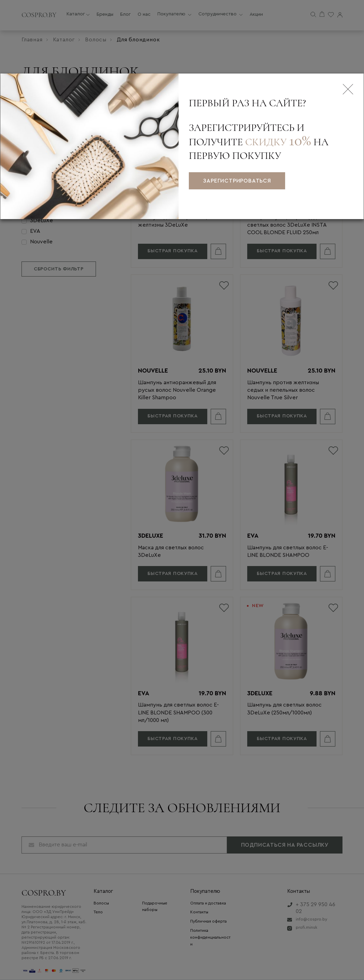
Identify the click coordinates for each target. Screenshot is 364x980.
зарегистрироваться (237, 181)
